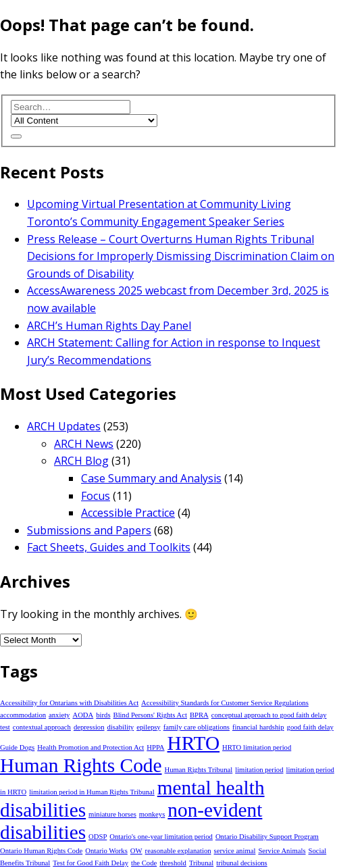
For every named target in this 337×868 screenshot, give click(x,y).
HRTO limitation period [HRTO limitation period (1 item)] (257, 747)
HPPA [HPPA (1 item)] (155, 747)
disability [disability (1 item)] (121, 727)
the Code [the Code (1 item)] (144, 863)
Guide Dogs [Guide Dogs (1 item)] (17, 747)
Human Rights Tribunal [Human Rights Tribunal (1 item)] (199, 770)
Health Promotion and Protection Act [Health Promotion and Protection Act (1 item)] (90, 747)
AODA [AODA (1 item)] (83, 715)
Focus (96, 496)
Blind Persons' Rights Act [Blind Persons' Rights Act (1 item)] (150, 715)
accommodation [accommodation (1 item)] (23, 715)
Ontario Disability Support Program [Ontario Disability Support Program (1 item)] (267, 837)
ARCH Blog (81, 461)
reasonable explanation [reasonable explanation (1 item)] (178, 851)
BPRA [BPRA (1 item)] (199, 715)
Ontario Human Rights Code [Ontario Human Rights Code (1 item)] (41, 851)
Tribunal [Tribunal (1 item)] (201, 863)
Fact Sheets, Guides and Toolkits (109, 547)
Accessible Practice (128, 513)
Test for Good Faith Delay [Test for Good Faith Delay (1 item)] (90, 863)
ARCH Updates (64, 426)
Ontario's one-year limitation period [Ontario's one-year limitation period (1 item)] (161, 837)
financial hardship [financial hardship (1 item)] (258, 727)
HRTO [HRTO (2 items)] (194, 743)
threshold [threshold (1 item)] (173, 863)
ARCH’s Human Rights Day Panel (109, 326)
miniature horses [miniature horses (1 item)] (112, 814)
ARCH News (84, 444)
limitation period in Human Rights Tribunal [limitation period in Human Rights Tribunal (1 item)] (92, 792)
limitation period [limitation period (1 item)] (259, 770)
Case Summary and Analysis (151, 478)
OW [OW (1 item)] (136, 851)
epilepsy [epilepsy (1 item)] (149, 727)
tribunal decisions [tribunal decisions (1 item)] (241, 863)
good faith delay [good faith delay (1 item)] (310, 727)
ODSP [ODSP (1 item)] (98, 837)
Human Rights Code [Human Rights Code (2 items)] (81, 765)
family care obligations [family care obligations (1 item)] (197, 727)
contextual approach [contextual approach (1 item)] (42, 727)
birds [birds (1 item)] (103, 715)
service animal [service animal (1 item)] (235, 851)
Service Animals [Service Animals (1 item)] (282, 851)
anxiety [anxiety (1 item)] (59, 715)
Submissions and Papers (89, 530)
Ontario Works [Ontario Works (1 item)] (106, 851)
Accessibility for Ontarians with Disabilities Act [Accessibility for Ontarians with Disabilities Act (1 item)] (69, 703)
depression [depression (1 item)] (89, 727)
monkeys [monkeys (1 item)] (152, 814)
